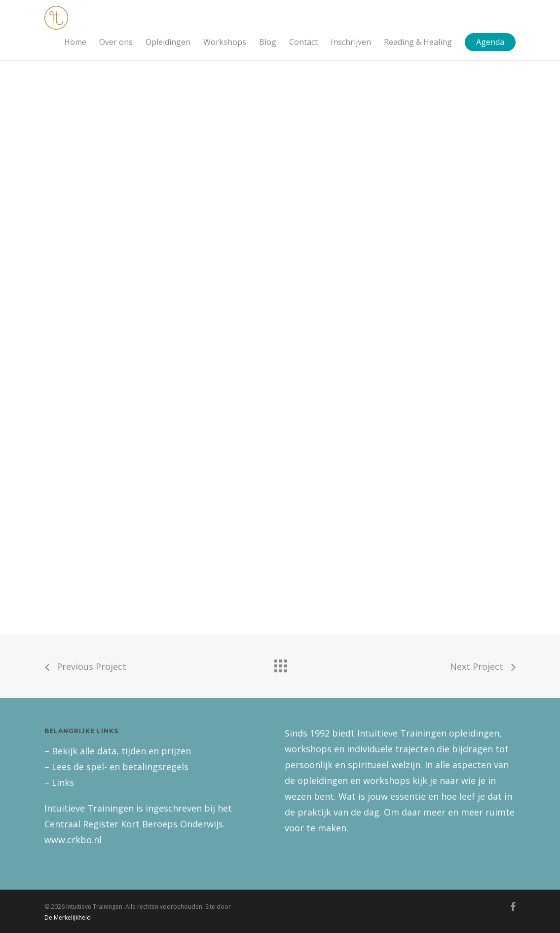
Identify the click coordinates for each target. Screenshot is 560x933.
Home (75, 42)
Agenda (490, 42)
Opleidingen (168, 42)
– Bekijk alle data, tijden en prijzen (118, 751)
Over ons (116, 42)
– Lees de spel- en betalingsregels (116, 767)
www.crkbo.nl (73, 840)
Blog (268, 42)
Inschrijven (351, 42)
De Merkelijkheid (68, 917)
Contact (303, 42)
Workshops (225, 42)
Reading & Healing (418, 42)
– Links (59, 782)
